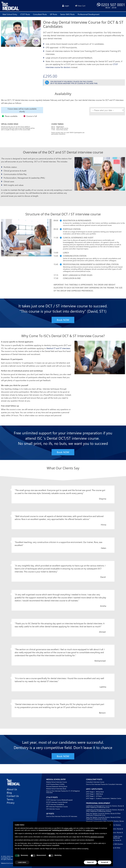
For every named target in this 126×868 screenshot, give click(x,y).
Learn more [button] (22, 862)
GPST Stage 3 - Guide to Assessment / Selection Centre (104, 798)
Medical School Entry (56, 779)
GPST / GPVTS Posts (94, 789)
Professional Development (98, 803)
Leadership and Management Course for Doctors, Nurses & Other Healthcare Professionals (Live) (105, 807)
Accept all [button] (104, 862)
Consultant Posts (94, 779)
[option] (22, 110)
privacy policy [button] (69, 828)
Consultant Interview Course (95, 782)
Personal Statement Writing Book (57, 787)
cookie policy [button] (90, 830)
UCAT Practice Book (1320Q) (55, 784)
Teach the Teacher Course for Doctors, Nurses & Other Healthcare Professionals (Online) (103, 818)
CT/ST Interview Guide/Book (55, 804)
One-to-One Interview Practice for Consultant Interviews (104, 784)
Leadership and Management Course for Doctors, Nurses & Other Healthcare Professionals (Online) (105, 810)
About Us (12, 789)
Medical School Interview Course (56, 782)
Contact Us (13, 796)
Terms (10, 799)
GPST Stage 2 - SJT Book (94, 796)
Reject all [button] (90, 862)
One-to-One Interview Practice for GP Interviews (62, 816)
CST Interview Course (53, 809)
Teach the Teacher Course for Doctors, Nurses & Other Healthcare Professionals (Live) (103, 814)
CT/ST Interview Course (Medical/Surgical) (59, 800)
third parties (51, 833)
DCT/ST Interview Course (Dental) (57, 802)
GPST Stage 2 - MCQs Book (95, 792)
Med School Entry (10, 14)
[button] (110, 825)
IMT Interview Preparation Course (57, 807)
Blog (9, 793)
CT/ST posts (25, 14)
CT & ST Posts (52, 797)
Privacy (11, 803)
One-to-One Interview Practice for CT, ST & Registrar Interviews (63, 792)
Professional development (89, 14)
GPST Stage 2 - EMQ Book (94, 794)
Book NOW (63, 320)
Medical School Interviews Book (56, 789)
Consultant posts (40, 14)
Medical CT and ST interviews (58, 348)
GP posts (54, 14)
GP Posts (50, 814)
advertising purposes (97, 837)
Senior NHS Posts (67, 14)
